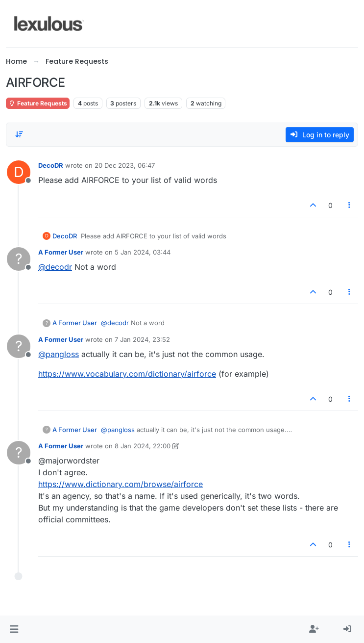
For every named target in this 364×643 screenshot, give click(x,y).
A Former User (61, 252)
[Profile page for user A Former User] (19, 259)
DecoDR (51, 165)
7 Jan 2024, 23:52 (142, 339)
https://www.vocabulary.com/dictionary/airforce (127, 374)
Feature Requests (38, 103)
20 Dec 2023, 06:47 (125, 165)
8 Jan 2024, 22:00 (143, 446)
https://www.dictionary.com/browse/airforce (121, 484)
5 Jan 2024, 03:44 (143, 252)
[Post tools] (350, 205)
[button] (14, 629)
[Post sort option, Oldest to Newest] (19, 134)
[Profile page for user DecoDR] (19, 172)
